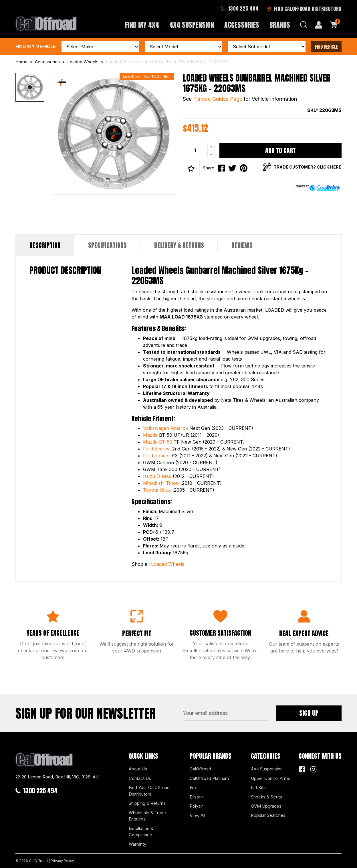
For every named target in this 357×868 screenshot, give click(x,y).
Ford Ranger (157, 456)
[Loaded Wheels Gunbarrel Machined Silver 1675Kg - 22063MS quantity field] (199, 151)
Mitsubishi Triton (161, 483)
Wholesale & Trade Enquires (147, 816)
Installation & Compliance (141, 832)
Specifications (107, 245)
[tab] (45, 245)
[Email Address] (225, 713)
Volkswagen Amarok (165, 428)
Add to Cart (280, 150)
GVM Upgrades (266, 806)
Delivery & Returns (179, 245)
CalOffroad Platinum (209, 778)
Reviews (242, 245)
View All (197, 815)
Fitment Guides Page (218, 99)
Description (45, 245)
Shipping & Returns (147, 803)
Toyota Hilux (157, 490)
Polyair (196, 806)
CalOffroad (200, 769)
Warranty (137, 844)
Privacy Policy (62, 861)
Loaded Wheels (168, 564)
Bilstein (197, 797)
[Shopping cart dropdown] (334, 25)
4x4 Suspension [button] (192, 25)
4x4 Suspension (267, 769)
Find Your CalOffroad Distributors (149, 791)
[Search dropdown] (304, 25)
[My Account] (319, 25)
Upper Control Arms (270, 778)
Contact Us (140, 778)
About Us (138, 769)
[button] (191, 168)
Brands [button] (280, 25)
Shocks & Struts (266, 797)
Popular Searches (268, 815)
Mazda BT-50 (158, 442)
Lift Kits (258, 787)
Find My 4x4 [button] (142, 25)
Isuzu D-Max (157, 476)
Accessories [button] (242, 25)
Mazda (150, 435)
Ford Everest (157, 449)
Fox (193, 787)
